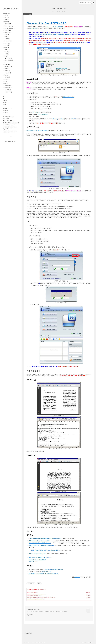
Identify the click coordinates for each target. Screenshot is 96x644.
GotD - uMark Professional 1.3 (34, 596)
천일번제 (8, 66)
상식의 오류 (8, 58)
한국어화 (8, 43)
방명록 (4, 104)
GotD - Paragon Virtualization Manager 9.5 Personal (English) (45, 539)
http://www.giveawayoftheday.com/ (54, 569)
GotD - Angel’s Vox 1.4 (32, 592)
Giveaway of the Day (58, 119)
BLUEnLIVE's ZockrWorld (9, 133)
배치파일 (8, 24)
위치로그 (5, 102)
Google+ (43, 642)
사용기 (7, 52)
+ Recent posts (28, 633)
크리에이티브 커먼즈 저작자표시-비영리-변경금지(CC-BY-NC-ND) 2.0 (53, 34)
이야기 (5, 56)
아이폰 (5, 83)
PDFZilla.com (34, 28)
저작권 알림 (6, 111)
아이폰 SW (8, 85)
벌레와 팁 (6, 13)
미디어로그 (5, 100)
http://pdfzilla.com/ (43, 115)
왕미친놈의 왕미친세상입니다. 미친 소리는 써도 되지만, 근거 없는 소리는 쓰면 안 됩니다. (48, 611)
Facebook (35, 642)
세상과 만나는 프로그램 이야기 (10, 131)
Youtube (39, 642)
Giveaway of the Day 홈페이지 (54, 27)
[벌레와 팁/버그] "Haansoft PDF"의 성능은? (40, 557)
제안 (7, 20)
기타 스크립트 (9, 26)
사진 (7, 54)
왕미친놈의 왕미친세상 (11, 9)
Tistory (84, 642)
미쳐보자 (6, 75)
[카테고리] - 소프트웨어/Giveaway (38, 560)
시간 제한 (74, 119)
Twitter (32, 642)
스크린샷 (8, 45)
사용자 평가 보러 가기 (68, 97)
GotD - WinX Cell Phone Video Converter (36, 594)
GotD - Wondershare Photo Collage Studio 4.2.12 (42, 545)
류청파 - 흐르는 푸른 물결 (9, 121)
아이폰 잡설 (8, 88)
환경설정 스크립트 (10, 28)
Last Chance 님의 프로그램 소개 (10, 127)
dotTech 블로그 (33, 574)
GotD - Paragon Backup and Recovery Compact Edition (45, 550)
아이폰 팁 (8, 90)
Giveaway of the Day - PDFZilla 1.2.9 (46, 23)
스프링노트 (77, 577)
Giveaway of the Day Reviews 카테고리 (48, 574)
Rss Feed (26, 642)
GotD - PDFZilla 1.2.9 (59, 9)
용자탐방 (8, 77)
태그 (4, 98)
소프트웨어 (7, 30)
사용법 (7, 39)
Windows (8, 32)
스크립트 (6, 22)
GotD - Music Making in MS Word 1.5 (35, 599)
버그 (7, 17)
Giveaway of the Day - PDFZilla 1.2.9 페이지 (38, 131)
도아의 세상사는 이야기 (8, 117)
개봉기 (7, 50)
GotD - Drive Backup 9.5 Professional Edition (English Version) (40, 597)
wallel (92, 642)
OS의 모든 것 (6, 119)
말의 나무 (6, 64)
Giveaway (8, 41)
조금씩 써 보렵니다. (7, 109)
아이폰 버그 (8, 92)
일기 (5, 81)
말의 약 (7, 71)
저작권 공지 (6, 113)
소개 (7, 35)
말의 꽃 (7, 69)
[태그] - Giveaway (33, 562)
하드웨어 (6, 47)
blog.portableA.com (7, 129)
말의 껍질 (8, 73)
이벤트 (7, 79)
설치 (7, 37)
